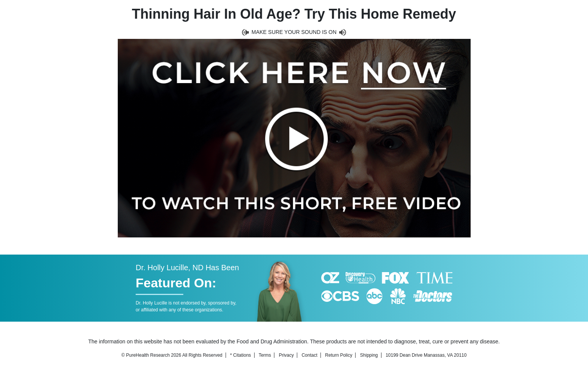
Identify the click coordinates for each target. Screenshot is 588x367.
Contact (309, 355)
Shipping (369, 355)
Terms (265, 355)
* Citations (241, 355)
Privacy (286, 355)
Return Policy (339, 355)
